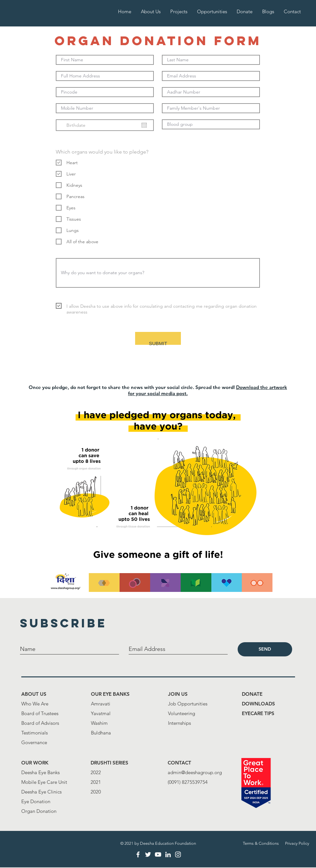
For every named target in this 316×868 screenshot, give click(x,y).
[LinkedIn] (168, 854)
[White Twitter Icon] (148, 854)
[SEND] (265, 649)
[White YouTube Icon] (158, 854)
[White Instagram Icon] (178, 854)
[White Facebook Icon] (138, 854)
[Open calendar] (144, 125)
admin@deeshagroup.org (195, 772)
